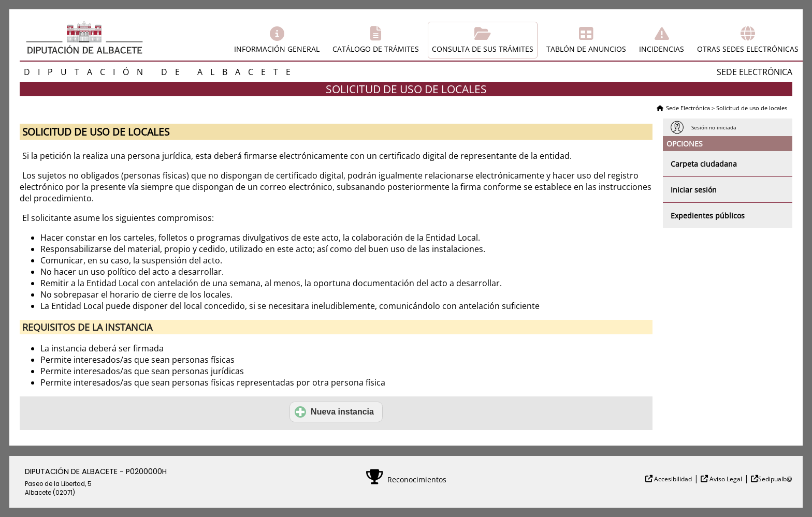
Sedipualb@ (775, 479)
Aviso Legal (725, 479)
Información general (277, 49)
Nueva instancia (334, 412)
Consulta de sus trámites (483, 49)
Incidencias (662, 49)
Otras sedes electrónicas (748, 49)
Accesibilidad (672, 479)
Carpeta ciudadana (704, 164)
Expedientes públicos (708, 216)
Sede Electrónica (688, 108)
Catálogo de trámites (376, 49)
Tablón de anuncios (586, 49)
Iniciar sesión (694, 190)
